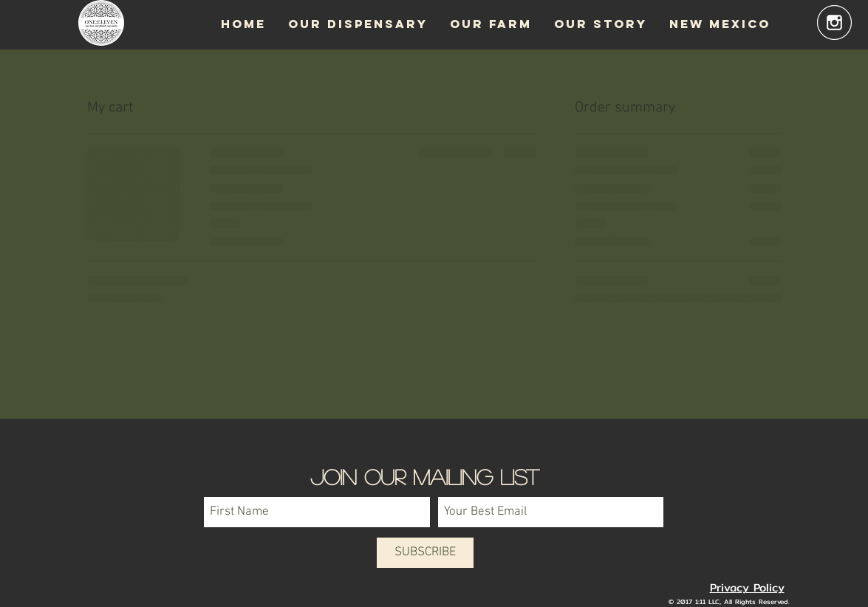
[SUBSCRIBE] (425, 553)
